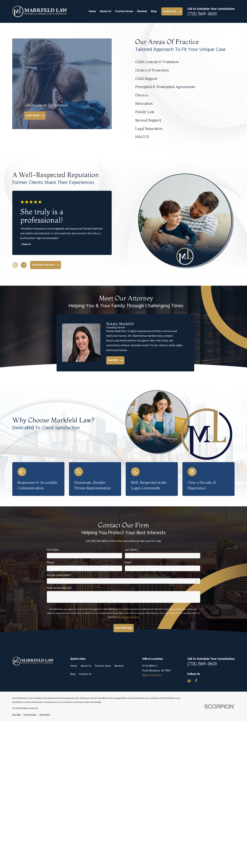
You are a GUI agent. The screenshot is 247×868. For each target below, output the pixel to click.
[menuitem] (17, 715)
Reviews (119, 666)
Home (74, 666)
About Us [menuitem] (106, 11)
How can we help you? (59, 588)
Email (128, 563)
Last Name (131, 550)
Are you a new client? (59, 576)
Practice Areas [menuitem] (124, 11)
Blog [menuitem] (154, 11)
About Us (86, 666)
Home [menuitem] (92, 11)
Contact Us (85, 674)
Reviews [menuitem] (142, 11)
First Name (53, 550)
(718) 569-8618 (202, 14)
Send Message (123, 628)
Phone (50, 563)
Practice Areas (103, 666)
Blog (73, 674)
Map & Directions (152, 675)
